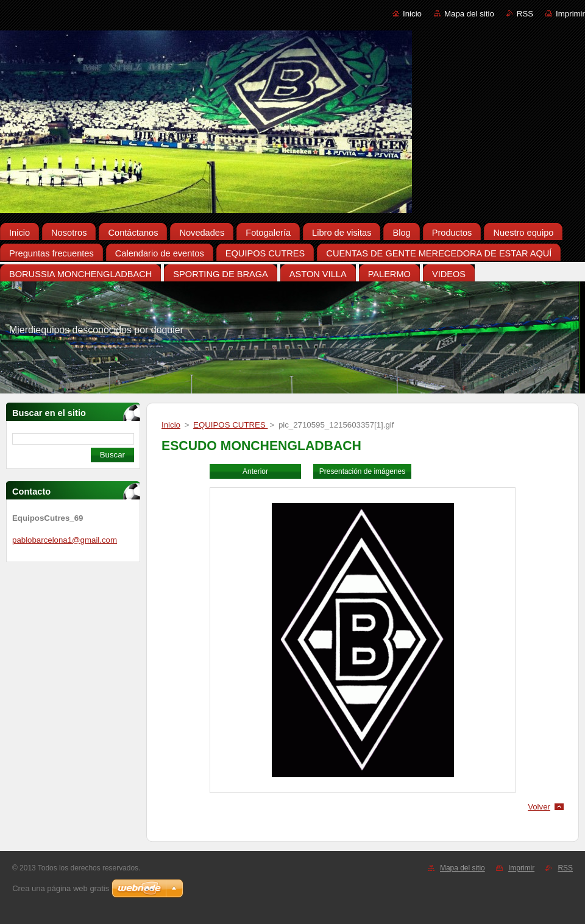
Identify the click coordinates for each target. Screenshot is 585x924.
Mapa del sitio (469, 14)
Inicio (412, 14)
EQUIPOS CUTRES (230, 425)
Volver (539, 807)
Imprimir (570, 14)
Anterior (255, 471)
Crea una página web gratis (61, 888)
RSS (525, 14)
